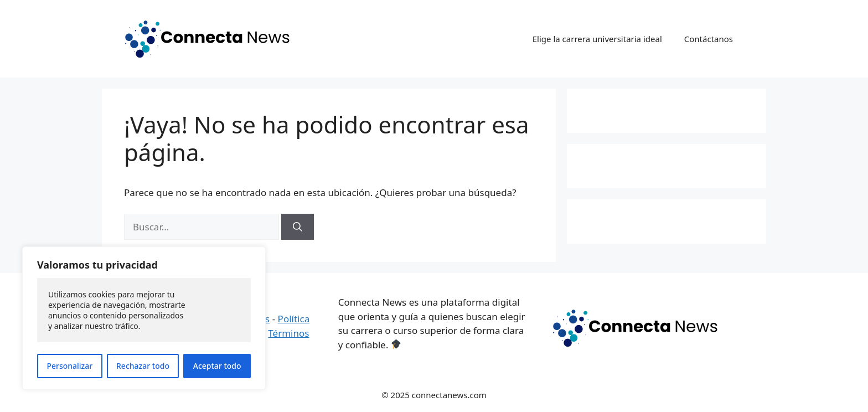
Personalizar (69, 366)
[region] (144, 318)
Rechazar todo (143, 366)
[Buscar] (298, 227)
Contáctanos (709, 39)
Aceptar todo (217, 366)
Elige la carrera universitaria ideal (597, 39)
